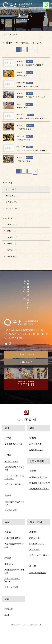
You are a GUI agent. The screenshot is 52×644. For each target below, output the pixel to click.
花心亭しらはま (11, 461)
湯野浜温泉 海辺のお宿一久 (14, 503)
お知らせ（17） (12, 196)
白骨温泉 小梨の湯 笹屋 (40, 483)
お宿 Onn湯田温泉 (38, 573)
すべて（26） (11, 189)
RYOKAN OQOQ (37, 544)
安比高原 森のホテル (13, 444)
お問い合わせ (26, 362)
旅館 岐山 (9, 564)
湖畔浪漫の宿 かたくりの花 (14, 468)
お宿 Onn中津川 (12, 587)
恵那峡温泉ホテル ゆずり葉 (14, 571)
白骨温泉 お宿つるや (38, 477)
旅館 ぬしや (34, 538)
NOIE (7, 615)
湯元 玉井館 (34, 549)
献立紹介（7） (12, 202)
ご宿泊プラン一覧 (26, 354)
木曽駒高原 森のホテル (39, 489)
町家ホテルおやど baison (12, 580)
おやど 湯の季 (35, 444)
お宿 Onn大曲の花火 (14, 484)
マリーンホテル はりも (39, 555)
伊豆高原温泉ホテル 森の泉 (14, 545)
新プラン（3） (12, 209)
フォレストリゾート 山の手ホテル (14, 477)
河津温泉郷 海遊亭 (12, 538)
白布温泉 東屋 (11, 510)
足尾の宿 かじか (36, 450)
